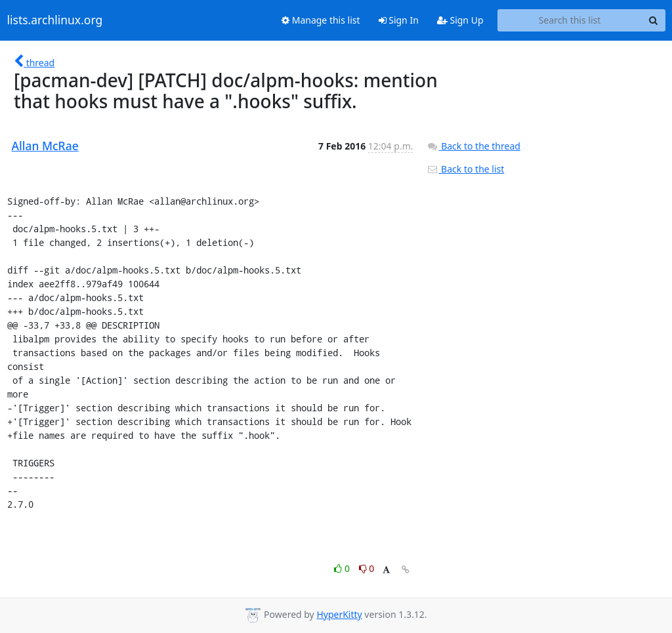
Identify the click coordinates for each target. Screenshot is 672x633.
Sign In (399, 20)
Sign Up (460, 20)
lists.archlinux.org (55, 20)
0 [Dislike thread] (367, 568)
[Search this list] (570, 20)
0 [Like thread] (343, 568)
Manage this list (321, 20)
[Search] (654, 20)
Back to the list (465, 169)
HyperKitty (339, 614)
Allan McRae (45, 146)
